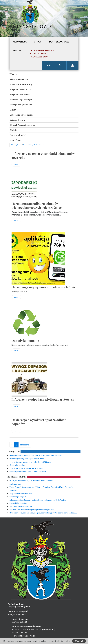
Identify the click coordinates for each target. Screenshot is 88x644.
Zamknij (79, 641)
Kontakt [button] (18, 50)
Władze (13, 74)
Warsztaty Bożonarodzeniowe (21, 506)
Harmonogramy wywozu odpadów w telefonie (44, 287)
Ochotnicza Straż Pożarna (21, 115)
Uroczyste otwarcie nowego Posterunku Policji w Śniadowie (32, 481)
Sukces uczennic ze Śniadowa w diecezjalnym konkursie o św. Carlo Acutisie (38, 500)
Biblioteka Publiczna (19, 79)
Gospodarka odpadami (20, 95)
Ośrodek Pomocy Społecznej (22, 125)
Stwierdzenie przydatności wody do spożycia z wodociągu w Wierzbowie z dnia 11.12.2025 (43, 513)
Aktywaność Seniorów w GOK (21, 494)
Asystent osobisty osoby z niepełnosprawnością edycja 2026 (32, 510)
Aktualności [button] (20, 42)
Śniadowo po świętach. (18, 497)
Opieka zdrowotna (18, 120)
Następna (25, 445)
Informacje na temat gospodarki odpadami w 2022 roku (30, 462)
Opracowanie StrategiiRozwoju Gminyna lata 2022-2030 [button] (42, 54)
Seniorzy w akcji (15, 484)
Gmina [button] (37, 42)
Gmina (25, 145)
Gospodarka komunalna (20, 89)
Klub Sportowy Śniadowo (21, 105)
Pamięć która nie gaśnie (18, 503)
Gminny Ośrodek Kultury (21, 84)
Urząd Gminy (15, 140)
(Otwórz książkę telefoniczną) (41, 629)
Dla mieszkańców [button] (59, 42)
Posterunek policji (18, 135)
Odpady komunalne (25, 341)
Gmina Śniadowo (30, 26)
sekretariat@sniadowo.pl (23, 636)
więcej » (16, 165)
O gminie (14, 110)
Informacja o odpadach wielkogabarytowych (43, 399)
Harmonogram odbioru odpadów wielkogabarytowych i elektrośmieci (37, 205)
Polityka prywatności (17, 614)
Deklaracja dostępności (18, 611)
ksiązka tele (60, 65)
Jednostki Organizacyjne (21, 100)
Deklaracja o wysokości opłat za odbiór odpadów (28, 472)
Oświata (13, 130)
